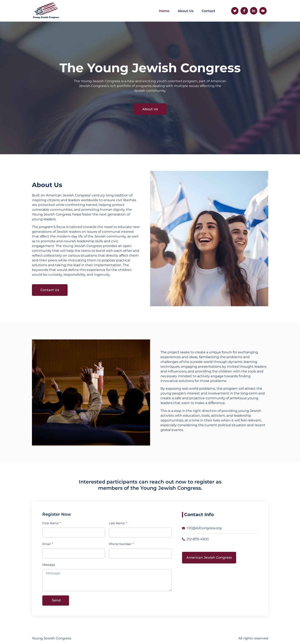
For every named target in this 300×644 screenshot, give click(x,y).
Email (47, 544)
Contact (208, 11)
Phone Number (121, 544)
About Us (186, 11)
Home (164, 11)
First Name (51, 523)
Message (49, 565)
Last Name (117, 523)
